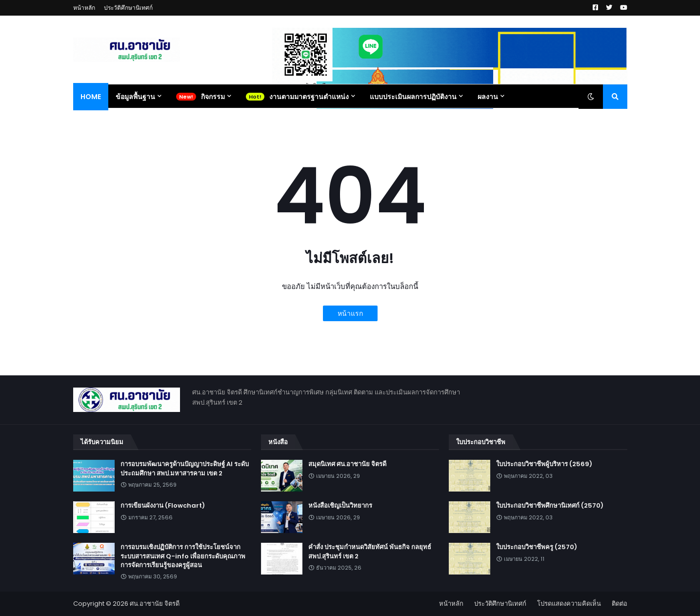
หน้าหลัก (84, 8)
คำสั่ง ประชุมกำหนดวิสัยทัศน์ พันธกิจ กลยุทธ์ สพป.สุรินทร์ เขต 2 (370, 552)
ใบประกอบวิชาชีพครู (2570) (537, 547)
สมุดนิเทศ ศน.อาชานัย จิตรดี (347, 464)
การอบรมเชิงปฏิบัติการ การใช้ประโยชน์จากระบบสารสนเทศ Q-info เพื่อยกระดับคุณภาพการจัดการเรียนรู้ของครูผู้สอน (183, 556)
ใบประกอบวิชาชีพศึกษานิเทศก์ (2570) (550, 506)
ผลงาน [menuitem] (488, 97)
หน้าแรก (350, 313)
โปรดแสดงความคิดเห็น (569, 604)
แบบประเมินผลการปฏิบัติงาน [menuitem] (413, 97)
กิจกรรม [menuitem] (213, 97)
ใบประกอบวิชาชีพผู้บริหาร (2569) (544, 464)
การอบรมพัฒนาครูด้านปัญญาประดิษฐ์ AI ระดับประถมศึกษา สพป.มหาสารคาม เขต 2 (185, 469)
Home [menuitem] (91, 97)
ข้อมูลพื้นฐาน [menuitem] (135, 97)
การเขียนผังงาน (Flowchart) (163, 506)
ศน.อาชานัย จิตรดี (155, 604)
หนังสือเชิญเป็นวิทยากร (340, 506)
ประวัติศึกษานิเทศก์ (128, 8)
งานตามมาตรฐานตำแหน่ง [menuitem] (309, 97)
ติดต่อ (620, 604)
